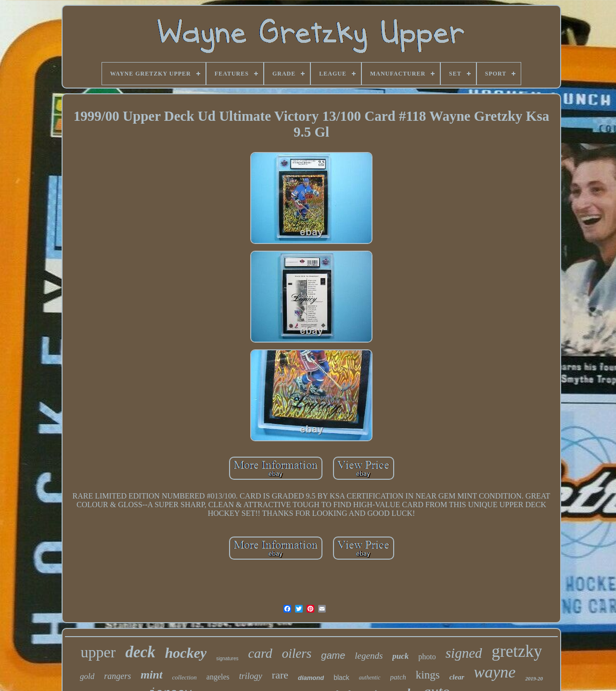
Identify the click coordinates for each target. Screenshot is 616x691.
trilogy (251, 676)
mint (151, 675)
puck (400, 656)
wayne (495, 672)
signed (464, 653)
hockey (186, 653)
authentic (370, 678)
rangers (117, 676)
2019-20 (534, 678)
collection (185, 677)
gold (87, 676)
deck (140, 652)
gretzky (517, 651)
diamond (311, 678)
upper (98, 652)
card (260, 653)
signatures (227, 659)
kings (428, 675)
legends (369, 656)
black (341, 678)
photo (427, 657)
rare (280, 675)
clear (457, 677)
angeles (218, 677)
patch (398, 677)
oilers (297, 653)
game (333, 655)
